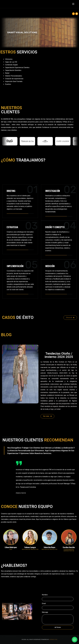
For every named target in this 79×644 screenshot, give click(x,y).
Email (44, 603)
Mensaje (45, 612)
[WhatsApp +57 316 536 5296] (75, 640)
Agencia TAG (53, 639)
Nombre (45, 595)
